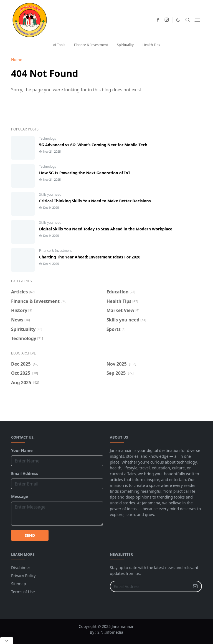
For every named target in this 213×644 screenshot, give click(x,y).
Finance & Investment (91, 45)
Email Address (25, 473)
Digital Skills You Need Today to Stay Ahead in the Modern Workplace (106, 229)
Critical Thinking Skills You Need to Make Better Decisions (95, 201)
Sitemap (19, 584)
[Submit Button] (195, 586)
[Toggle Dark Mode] (178, 20)
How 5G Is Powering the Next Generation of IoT (85, 173)
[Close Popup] (7, 641)
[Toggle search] (188, 20)
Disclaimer (21, 568)
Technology (48, 138)
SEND (30, 535)
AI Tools (59, 45)
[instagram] (167, 20)
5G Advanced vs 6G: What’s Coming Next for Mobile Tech (93, 145)
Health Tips (151, 45)
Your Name (22, 450)
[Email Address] (150, 586)
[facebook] (158, 20)
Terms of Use (23, 592)
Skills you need (50, 194)
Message (20, 496)
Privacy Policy (23, 576)
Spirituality (125, 45)
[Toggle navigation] (197, 20)
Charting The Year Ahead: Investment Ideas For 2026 (90, 257)
